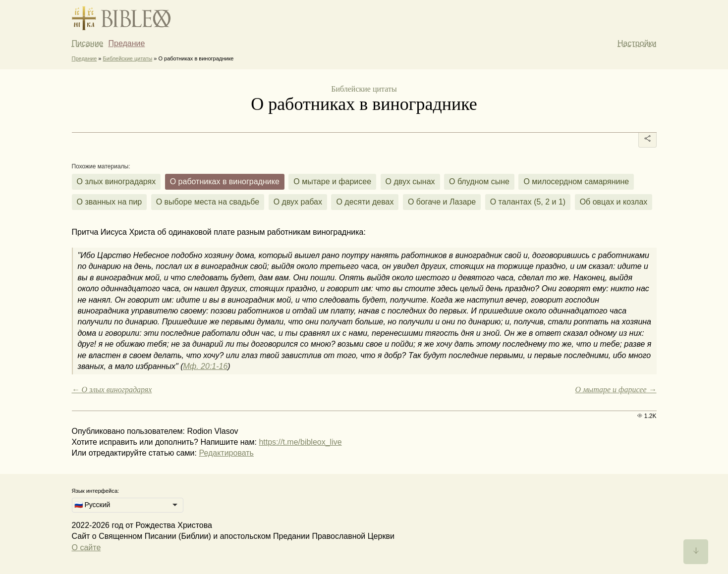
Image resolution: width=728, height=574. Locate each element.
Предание (127, 43)
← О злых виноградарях (112, 390)
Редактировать (226, 453)
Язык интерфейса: (96, 491)
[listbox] (128, 505)
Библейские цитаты (128, 58)
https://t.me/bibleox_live (300, 442)
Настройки (637, 43)
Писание (88, 43)
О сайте (86, 548)
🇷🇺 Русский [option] (92, 505)
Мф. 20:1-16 (206, 366)
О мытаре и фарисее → (616, 390)
